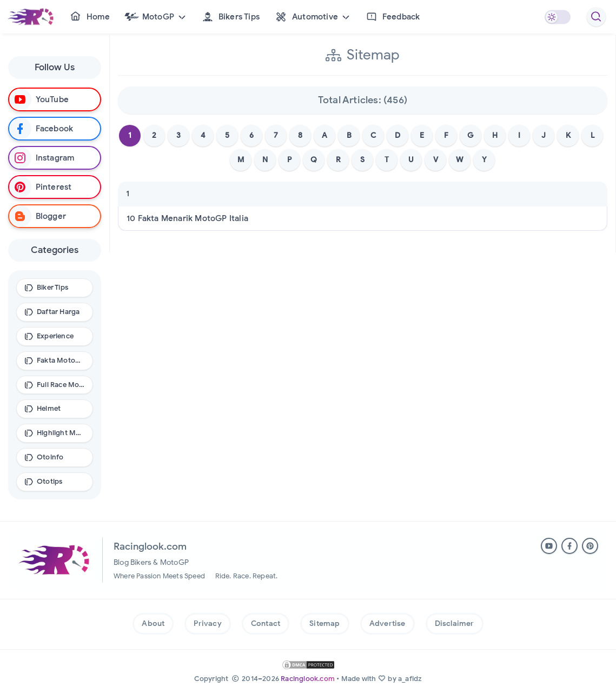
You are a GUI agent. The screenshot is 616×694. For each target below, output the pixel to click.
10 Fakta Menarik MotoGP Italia (187, 222)
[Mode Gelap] (557, 17)
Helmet (49, 408)
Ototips (49, 481)
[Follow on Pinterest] (55, 187)
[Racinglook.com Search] (596, 17)
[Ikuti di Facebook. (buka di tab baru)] (569, 546)
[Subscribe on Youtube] (55, 99)
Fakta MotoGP (61, 360)
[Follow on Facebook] (55, 129)
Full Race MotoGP (61, 385)
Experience (55, 336)
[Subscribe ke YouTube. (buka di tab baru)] (549, 546)
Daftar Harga (58, 312)
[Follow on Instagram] (55, 158)
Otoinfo (50, 457)
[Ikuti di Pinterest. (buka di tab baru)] (590, 546)
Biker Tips (52, 287)
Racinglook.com (308, 679)
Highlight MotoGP (61, 433)
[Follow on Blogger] (55, 216)
